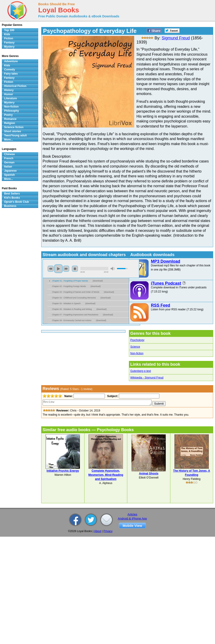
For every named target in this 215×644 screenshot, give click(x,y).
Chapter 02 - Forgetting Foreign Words (69, 286)
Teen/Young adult (15, 135)
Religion (10, 123)
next (66, 269)
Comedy (10, 70)
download (98, 281)
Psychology (137, 340)
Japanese (10, 171)
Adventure (11, 61)
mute (113, 269)
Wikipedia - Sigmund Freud (147, 378)
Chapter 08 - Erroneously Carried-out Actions (72, 320)
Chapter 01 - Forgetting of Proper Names (70, 281)
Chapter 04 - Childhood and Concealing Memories (74, 298)
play (58, 269)
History (9, 90)
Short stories (13, 131)
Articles (132, 514)
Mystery (9, 47)
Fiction (9, 38)
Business (10, 206)
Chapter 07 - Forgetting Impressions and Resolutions (75, 315)
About (98, 531)
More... (9, 140)
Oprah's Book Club (16, 202)
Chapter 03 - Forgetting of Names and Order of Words (76, 292)
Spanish (10, 175)
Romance (10, 119)
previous (51, 269)
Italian (8, 167)
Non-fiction (137, 353)
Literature (10, 98)
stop (75, 269)
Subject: (112, 396)
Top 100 (9, 30)
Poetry (8, 115)
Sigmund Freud (176, 38)
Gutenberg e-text (141, 371)
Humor (9, 94)
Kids (7, 34)
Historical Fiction (15, 86)
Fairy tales (11, 74)
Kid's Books (12, 198)
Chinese (10, 154)
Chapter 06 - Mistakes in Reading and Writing (72, 309)
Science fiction (14, 127)
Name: (68, 396)
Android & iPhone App (132, 518)
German (9, 162)
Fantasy (9, 43)
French (9, 158)
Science (135, 347)
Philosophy (12, 111)
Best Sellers (12, 194)
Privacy (108, 531)
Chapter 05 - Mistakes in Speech (66, 303)
